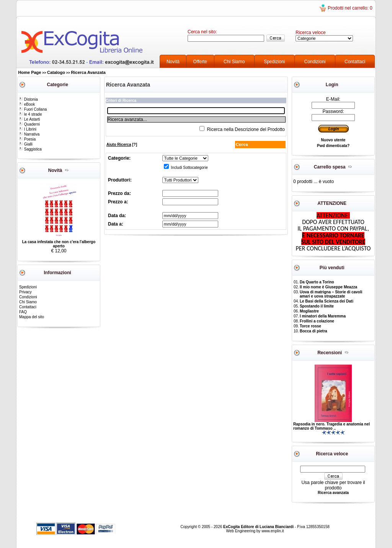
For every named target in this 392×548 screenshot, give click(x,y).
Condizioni (315, 62)
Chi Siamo (234, 62)
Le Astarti (29, 119)
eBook (27, 104)
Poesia (27, 139)
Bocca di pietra (314, 331)
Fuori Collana (33, 109)
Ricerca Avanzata (88, 72)
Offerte (200, 62)
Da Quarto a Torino (317, 282)
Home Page (30, 72)
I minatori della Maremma (323, 316)
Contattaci (355, 62)
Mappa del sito (32, 317)
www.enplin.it (273, 531)
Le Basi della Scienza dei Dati (327, 301)
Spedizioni (274, 62)
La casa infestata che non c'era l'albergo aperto (59, 244)
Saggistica (30, 149)
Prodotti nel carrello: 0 (350, 8)
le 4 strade (30, 114)
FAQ (23, 312)
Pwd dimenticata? (333, 146)
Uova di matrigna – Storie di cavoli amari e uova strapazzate (331, 294)
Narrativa (29, 134)
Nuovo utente (333, 140)
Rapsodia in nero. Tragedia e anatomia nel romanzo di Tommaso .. (332, 426)
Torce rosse (310, 326)
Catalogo (56, 72)
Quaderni (29, 124)
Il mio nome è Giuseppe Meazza (328, 287)
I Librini (28, 129)
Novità (173, 62)
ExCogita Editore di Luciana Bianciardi (259, 527)
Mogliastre (309, 311)
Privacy (25, 292)
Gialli (26, 144)
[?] (122, 145)
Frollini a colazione (317, 321)
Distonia (28, 99)
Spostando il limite (317, 306)
